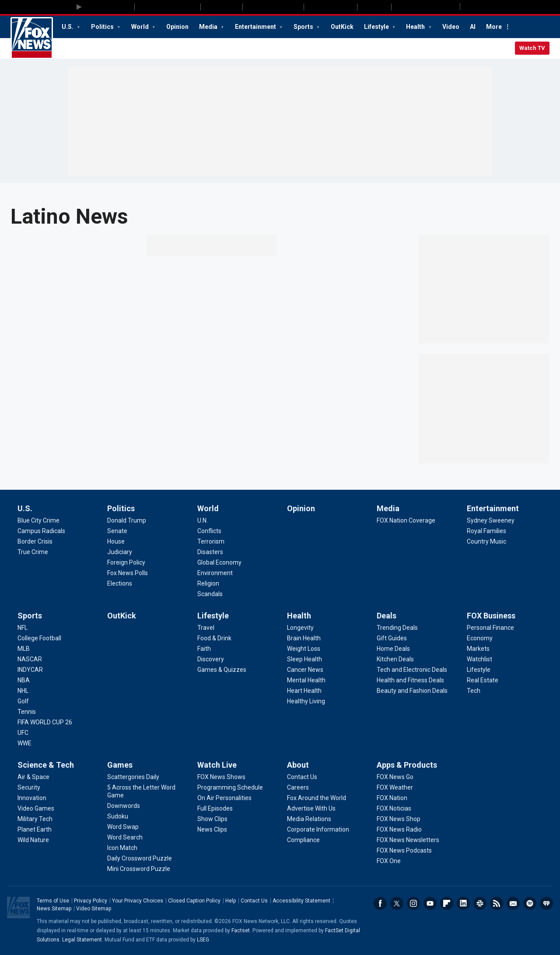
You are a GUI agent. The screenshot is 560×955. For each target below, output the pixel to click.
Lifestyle (377, 27)
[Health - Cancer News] (305, 670)
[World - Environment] (215, 573)
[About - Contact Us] (302, 777)
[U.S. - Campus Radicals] (41, 531)
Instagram (413, 903)
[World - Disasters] (210, 552)
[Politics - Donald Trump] (127, 520)
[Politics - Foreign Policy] (126, 562)
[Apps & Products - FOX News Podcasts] (404, 850)
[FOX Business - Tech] (474, 691)
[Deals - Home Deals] (393, 649)
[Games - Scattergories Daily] (133, 777)
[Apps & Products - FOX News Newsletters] (408, 840)
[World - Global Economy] (219, 562)
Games (120, 765)
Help (231, 901)
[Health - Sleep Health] (304, 659)
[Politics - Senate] (117, 531)
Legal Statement (82, 940)
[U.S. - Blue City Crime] (38, 520)
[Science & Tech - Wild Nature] (33, 840)
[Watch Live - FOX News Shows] (221, 777)
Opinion (177, 27)
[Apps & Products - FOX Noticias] (394, 808)
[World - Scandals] (210, 594)
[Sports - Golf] (23, 701)
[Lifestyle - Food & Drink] (214, 638)
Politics (103, 27)
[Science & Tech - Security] (29, 787)
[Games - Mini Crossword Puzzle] (139, 869)
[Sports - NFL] (23, 628)
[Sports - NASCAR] (30, 659)
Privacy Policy (91, 901)
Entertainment (256, 27)
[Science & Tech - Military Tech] (35, 819)
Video (451, 27)
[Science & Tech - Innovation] (32, 798)
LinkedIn (463, 903)
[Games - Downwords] (124, 806)
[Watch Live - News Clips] (212, 829)
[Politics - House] (116, 541)
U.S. (68, 27)
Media (209, 27)
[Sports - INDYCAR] (30, 670)
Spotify (530, 903)
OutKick (342, 27)
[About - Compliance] (303, 840)
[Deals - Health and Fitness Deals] (410, 680)
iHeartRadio (546, 903)
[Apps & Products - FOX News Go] (395, 777)
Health (416, 27)
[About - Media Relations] (309, 819)
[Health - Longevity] (300, 628)
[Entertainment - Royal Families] (486, 531)
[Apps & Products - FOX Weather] (395, 787)
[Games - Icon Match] (122, 848)
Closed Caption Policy (194, 901)
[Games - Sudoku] (118, 816)
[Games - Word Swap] (123, 827)
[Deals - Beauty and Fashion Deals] (412, 691)
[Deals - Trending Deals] (397, 628)
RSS (497, 903)
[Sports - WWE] (24, 743)
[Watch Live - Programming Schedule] (230, 787)
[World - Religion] (208, 583)
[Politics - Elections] (120, 583)
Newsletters (513, 903)
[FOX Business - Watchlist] (479, 659)
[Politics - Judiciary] (120, 552)
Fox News (32, 38)
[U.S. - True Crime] (33, 552)
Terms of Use (53, 901)
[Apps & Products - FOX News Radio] (399, 829)
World (141, 27)
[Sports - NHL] (23, 691)
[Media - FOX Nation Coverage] (406, 520)
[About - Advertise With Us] (311, 808)
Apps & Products (407, 765)
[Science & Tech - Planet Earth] (35, 829)
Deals (387, 616)
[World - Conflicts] (209, 531)
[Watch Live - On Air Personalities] (224, 798)
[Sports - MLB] (24, 649)
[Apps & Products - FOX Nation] (392, 798)
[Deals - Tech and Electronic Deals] (412, 670)
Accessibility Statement (301, 901)
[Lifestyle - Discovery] (211, 659)
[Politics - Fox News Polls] (128, 573)
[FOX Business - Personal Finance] (490, 628)
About (298, 765)
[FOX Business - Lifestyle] (479, 670)
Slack (480, 903)
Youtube (430, 903)
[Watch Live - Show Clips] (212, 819)
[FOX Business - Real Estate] (483, 680)
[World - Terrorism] (211, 541)
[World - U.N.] (203, 520)
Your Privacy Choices (138, 901)
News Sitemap (54, 909)
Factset (241, 930)
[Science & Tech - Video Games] (36, 808)
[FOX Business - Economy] (480, 638)
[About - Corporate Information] (318, 829)
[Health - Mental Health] (306, 680)
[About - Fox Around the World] (317, 798)
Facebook (380, 903)
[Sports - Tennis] (27, 712)
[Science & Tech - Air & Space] (33, 777)
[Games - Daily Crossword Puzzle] (140, 858)
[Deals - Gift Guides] (392, 638)
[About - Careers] (298, 787)
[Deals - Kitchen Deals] (395, 659)
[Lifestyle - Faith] (204, 649)
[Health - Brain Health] (304, 638)
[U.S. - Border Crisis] (35, 541)
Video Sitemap (94, 909)
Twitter (397, 903)
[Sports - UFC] (23, 733)
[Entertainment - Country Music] (486, 541)
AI (473, 27)
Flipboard (447, 903)
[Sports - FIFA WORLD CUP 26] (45, 722)
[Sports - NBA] (24, 680)
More (494, 27)
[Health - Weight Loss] (304, 649)
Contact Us (254, 901)
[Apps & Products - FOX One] (389, 861)
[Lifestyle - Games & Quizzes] (222, 670)
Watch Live (217, 765)
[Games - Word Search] (125, 837)
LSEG (203, 940)
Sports (304, 27)
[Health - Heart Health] (304, 691)
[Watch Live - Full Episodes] (215, 808)
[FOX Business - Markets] (478, 649)
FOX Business (491, 616)
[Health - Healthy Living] (306, 701)
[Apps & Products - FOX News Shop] (399, 819)
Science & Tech (46, 765)
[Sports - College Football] (39, 638)
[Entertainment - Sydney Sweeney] (491, 520)
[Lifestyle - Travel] (206, 628)
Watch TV (532, 48)
